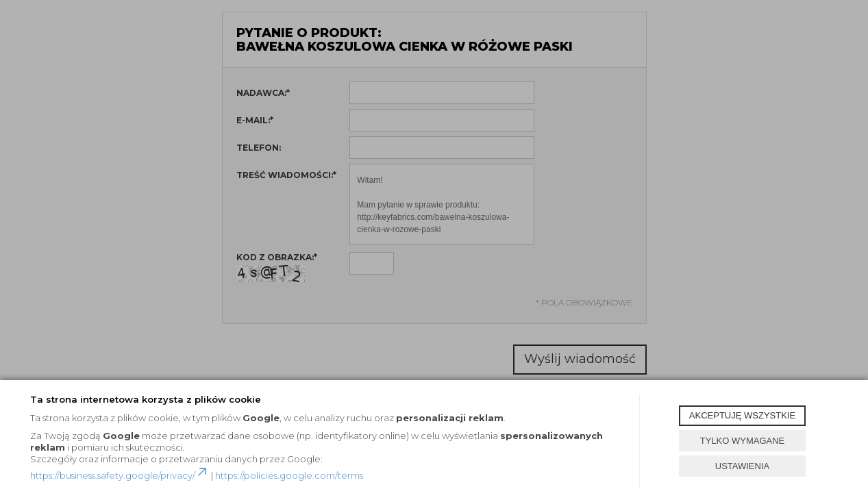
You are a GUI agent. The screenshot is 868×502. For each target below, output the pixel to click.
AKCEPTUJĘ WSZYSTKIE (742, 415)
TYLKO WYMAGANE (743, 441)
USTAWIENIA (742, 466)
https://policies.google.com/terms (289, 475)
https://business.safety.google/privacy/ (120, 475)
